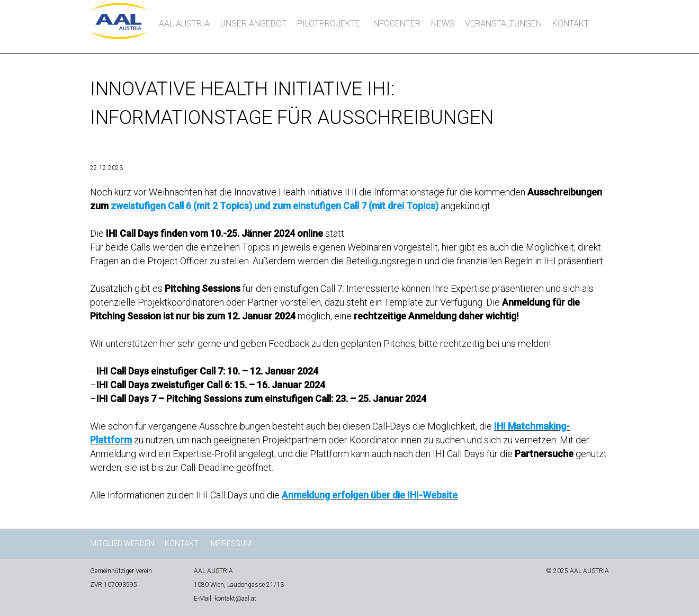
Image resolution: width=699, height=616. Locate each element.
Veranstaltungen (503, 24)
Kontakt (571, 24)
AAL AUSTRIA (184, 24)
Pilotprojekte (329, 24)
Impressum (230, 543)
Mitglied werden (122, 543)
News (443, 24)
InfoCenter (396, 24)
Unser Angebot (253, 24)
